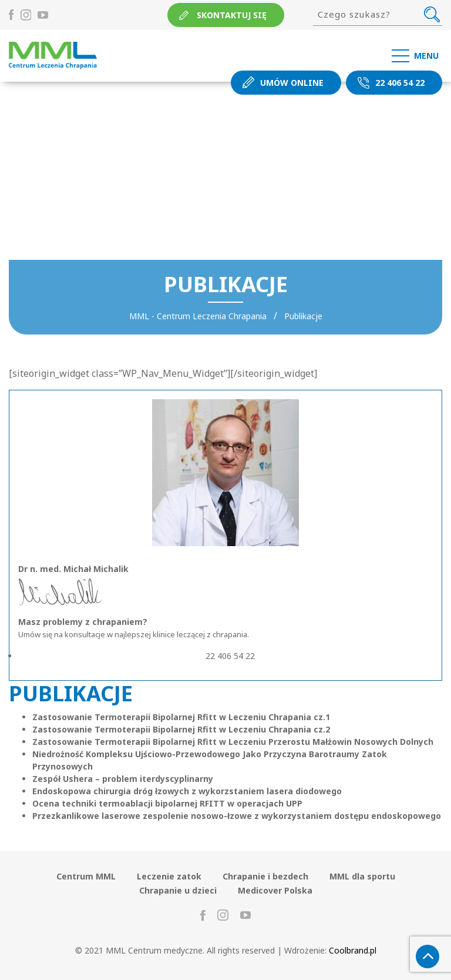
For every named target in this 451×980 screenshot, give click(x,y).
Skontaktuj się (232, 15)
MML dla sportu (362, 876)
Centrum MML (86, 876)
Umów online (292, 83)
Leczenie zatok (169, 876)
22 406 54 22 (400, 83)
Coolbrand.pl (353, 950)
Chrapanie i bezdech (265, 876)
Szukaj (432, 14)
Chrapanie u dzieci (178, 890)
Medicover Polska (275, 890)
